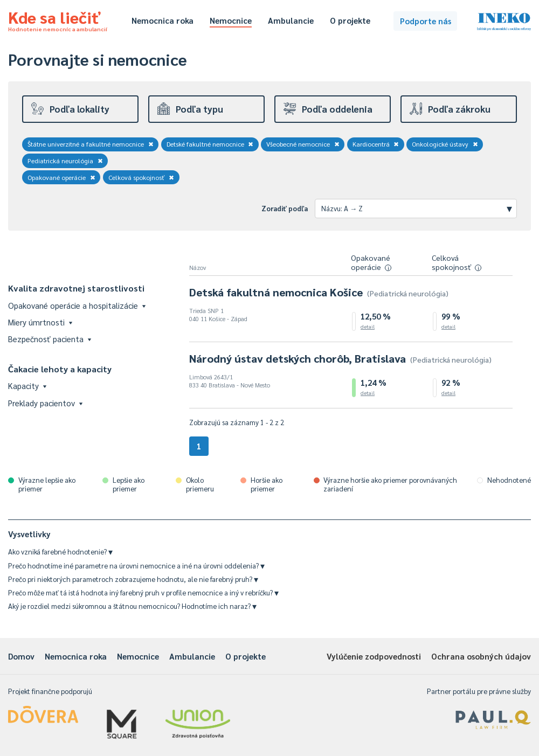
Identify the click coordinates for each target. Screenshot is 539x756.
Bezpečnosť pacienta (50, 339)
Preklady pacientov (45, 403)
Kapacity (27, 386)
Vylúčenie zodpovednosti (374, 656)
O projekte (350, 20)
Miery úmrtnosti (40, 322)
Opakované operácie (61, 177)
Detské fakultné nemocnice (210, 144)
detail (368, 326)
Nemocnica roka (163, 20)
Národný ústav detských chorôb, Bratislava (340, 358)
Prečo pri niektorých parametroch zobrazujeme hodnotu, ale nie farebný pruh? (133, 579)
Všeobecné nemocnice (303, 144)
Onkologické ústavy (445, 144)
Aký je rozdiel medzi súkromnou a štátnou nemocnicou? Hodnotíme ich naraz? (132, 606)
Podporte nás (426, 21)
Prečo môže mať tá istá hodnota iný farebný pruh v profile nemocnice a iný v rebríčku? (143, 592)
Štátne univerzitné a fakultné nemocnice (91, 144)
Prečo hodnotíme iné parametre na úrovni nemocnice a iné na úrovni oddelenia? (136, 566)
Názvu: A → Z (417, 208)
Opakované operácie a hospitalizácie (77, 305)
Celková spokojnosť (141, 177)
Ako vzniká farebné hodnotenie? (60, 552)
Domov (21, 656)
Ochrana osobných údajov (481, 656)
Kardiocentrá (376, 144)
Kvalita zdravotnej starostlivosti (76, 288)
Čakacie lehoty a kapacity (60, 369)
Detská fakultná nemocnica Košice (319, 292)
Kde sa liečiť (58, 19)
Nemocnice (231, 20)
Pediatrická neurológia (65, 161)
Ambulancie (291, 20)
